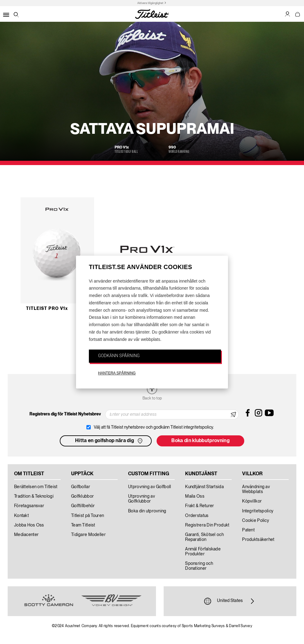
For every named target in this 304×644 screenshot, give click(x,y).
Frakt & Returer (199, 506)
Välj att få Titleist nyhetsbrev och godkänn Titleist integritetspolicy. (154, 427)
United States (230, 601)
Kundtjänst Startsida (204, 487)
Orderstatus (197, 516)
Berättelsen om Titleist (36, 487)
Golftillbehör (83, 506)
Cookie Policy (256, 521)
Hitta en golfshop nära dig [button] (109, 441)
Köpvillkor (252, 501)
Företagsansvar (29, 506)
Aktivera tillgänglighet (150, 3)
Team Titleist (83, 525)
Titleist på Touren (87, 516)
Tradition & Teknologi (34, 496)
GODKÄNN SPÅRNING (119, 356)
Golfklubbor (82, 496)
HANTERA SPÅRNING (117, 373)
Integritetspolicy (258, 511)
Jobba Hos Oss (29, 525)
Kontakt (21, 516)
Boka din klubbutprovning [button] (200, 441)
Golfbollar (81, 487)
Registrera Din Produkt (207, 525)
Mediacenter (26, 535)
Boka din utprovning (147, 511)
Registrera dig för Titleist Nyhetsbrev (65, 414)
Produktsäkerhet (258, 540)
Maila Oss (195, 496)
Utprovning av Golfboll (150, 487)
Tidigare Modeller (88, 535)
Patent (248, 530)
